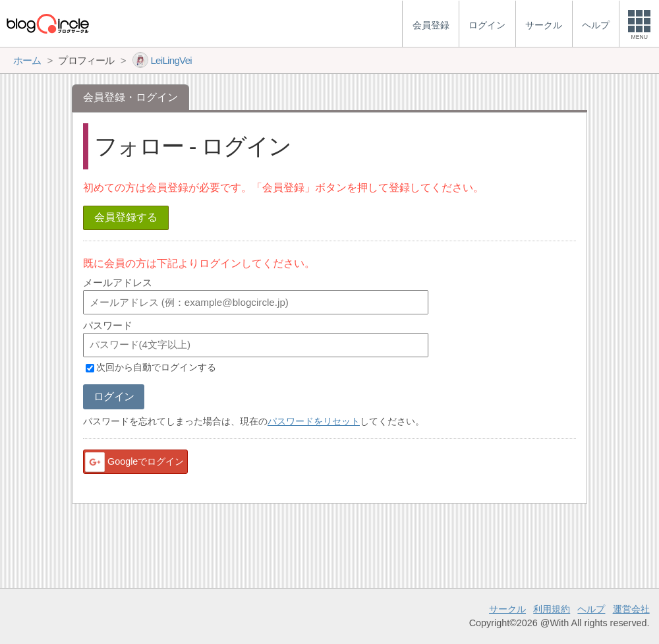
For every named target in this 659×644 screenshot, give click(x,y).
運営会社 (631, 609)
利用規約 (552, 609)
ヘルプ (591, 609)
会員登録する (126, 217)
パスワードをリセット (314, 421)
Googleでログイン (134, 462)
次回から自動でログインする (156, 368)
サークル (507, 609)
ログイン (114, 396)
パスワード (108, 325)
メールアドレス (118, 282)
